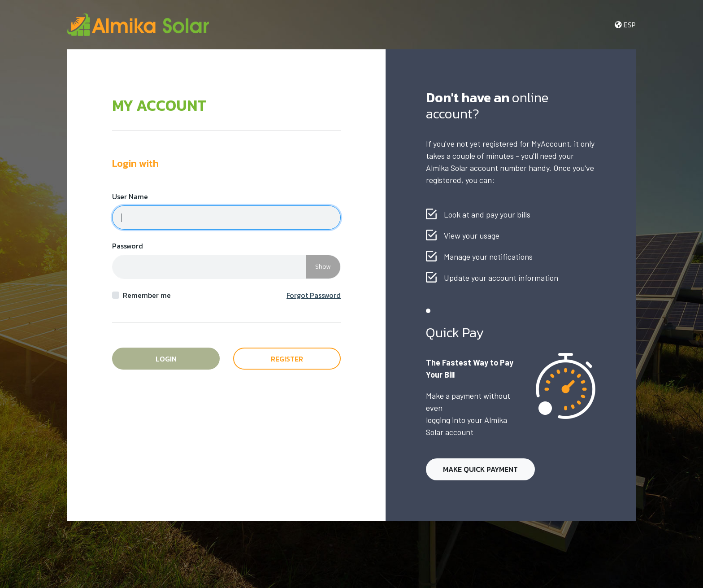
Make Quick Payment (480, 469)
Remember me (147, 295)
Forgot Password (314, 295)
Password (128, 246)
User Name (130, 196)
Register (287, 359)
